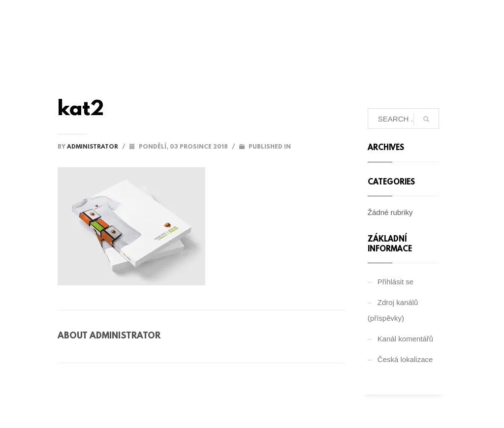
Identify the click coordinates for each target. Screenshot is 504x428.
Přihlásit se (395, 282)
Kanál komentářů (405, 339)
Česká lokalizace (405, 359)
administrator (93, 147)
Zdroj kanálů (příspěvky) (393, 310)
